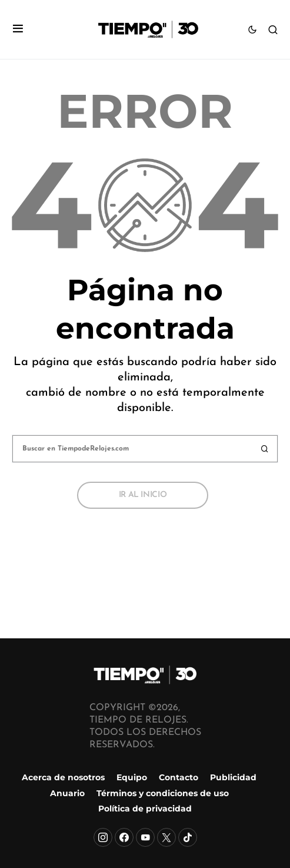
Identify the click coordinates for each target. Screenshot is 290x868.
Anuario (67, 793)
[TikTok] (188, 837)
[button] (18, 30)
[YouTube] (145, 837)
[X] (166, 837)
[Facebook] (124, 837)
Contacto (179, 777)
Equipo (132, 777)
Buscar (265, 449)
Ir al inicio (143, 495)
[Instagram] (103, 837)
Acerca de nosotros (63, 777)
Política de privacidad (145, 809)
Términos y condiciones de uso (163, 793)
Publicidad (233, 777)
